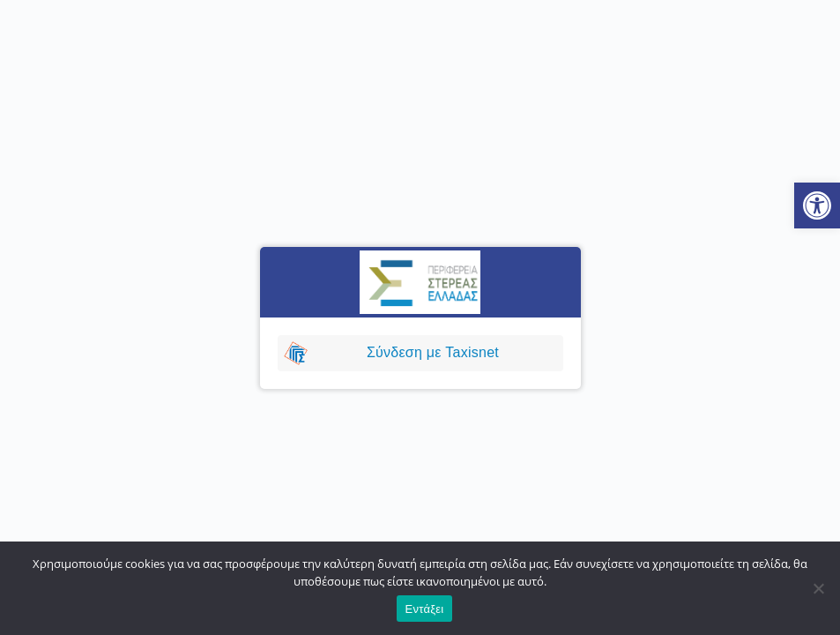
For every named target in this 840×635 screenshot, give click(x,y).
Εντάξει (425, 609)
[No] (818, 588)
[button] (817, 205)
